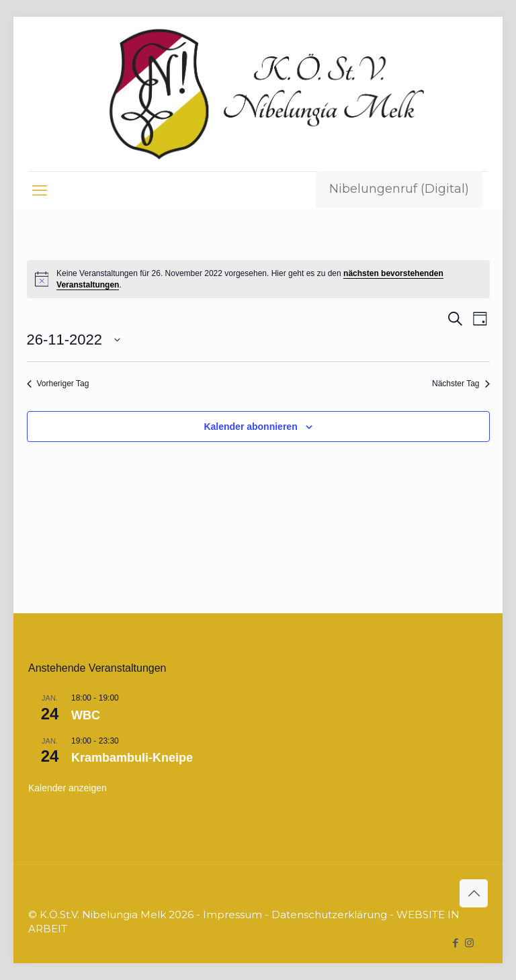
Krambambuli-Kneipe (132, 758)
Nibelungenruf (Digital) (399, 189)
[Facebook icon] (455, 943)
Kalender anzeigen (68, 788)
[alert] (258, 279)
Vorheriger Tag (58, 384)
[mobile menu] (40, 191)
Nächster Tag (461, 384)
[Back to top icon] (474, 893)
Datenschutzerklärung (329, 915)
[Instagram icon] (469, 943)
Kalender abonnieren (250, 427)
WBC (86, 715)
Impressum (232, 915)
